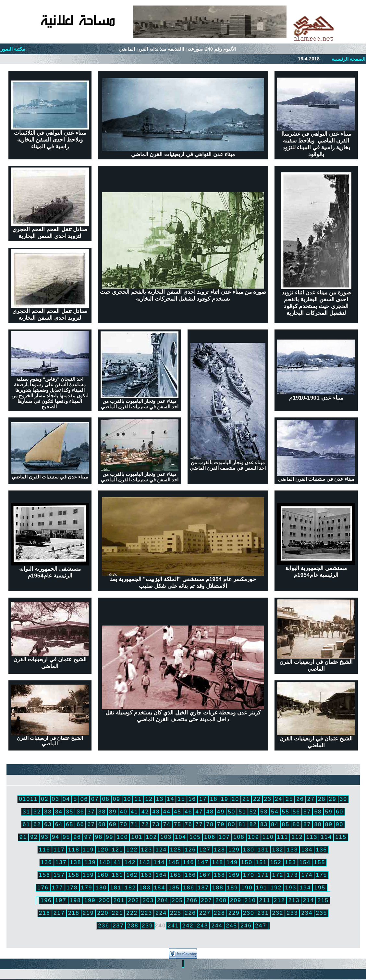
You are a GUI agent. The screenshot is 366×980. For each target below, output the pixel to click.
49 (221, 812)
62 (37, 824)
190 (247, 887)
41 (134, 812)
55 (286, 812)
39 (113, 812)
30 (343, 799)
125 (176, 850)
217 (59, 913)
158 (74, 875)
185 (174, 887)
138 (75, 862)
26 (300, 799)
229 (234, 913)
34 (59, 812)
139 (90, 862)
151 (261, 862)
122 (132, 850)
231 (263, 913)
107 (224, 837)
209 (236, 900)
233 (292, 913)
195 (320, 887)
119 (88, 850)
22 (257, 799)
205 (177, 900)
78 (210, 824)
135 (321, 850)
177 (58, 887)
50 (232, 812)
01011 (28, 799)
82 (253, 824)
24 (279, 799)
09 (117, 799)
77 (199, 824)
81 (242, 824)
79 (221, 824)
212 (280, 900)
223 (146, 913)
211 (265, 900)
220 (103, 913)
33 (48, 812)
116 (45, 850)
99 (110, 837)
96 (77, 837)
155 (319, 862)
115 (341, 837)
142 (130, 862)
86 (296, 824)
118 (74, 850)
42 (145, 812)
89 (329, 824)
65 (70, 824)
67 (91, 824)
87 (307, 824)
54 (275, 812)
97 (88, 837)
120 (103, 850)
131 (263, 850)
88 (318, 824)
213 (294, 900)
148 (218, 862)
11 (138, 799)
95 (66, 837)
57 (307, 812)
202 (134, 900)
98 (99, 837)
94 (56, 837)
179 (87, 887)
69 (113, 824)
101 (137, 837)
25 (289, 799)
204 (163, 900)
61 (26, 824)
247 (261, 925)
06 (84, 799)
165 (176, 875)
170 (249, 875)
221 (117, 913)
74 (167, 824)
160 (103, 875)
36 (80, 812)
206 (192, 900)
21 (246, 799)
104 (181, 837)
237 (118, 925)
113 (312, 837)
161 (117, 875)
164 (161, 875)
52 (253, 812)
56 (296, 812)
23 (268, 799)
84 (275, 824)
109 (254, 837)
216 (45, 913)
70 (123, 824)
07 (95, 799)
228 (220, 913)
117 (59, 850)
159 (88, 875)
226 (190, 913)
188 (218, 887)
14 (171, 799)
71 (134, 824)
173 (292, 875)
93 (45, 837)
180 (101, 887)
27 (311, 799)
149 (232, 862)
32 (37, 812)
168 (220, 875)
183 (145, 887)
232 (278, 913)
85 (286, 824)
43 (156, 812)
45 (178, 812)
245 (232, 925)
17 (203, 799)
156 (45, 875)
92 (34, 837)
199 (90, 900)
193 (291, 887)
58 (318, 812)
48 (210, 812)
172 (278, 875)
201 (119, 900)
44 (167, 812)
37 (91, 812)
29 (332, 799)
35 (70, 812)
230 (249, 913)
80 (232, 824)
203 (148, 900)
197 (61, 900)
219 (88, 913)
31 (26, 812)
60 (340, 812)
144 (159, 862)
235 (321, 913)
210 (250, 900)
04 (66, 799)
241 (173, 925)
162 (132, 875)
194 (305, 887)
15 (181, 799)
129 (234, 850)
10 (127, 799)
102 (151, 837)
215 (323, 900)
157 (59, 875)
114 (326, 837)
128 (220, 850)
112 (297, 837)
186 (189, 887)
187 (203, 887)
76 (188, 824)
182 (130, 887)
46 (188, 812)
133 (292, 850)
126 (190, 850)
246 (246, 925)
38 (102, 812)
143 (145, 862)
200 (104, 900)
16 (192, 799)
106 (210, 837)
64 (59, 824)
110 (268, 837)
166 (190, 875)
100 (122, 837)
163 (146, 875)
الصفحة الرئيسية (348, 59)
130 (249, 850)
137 (61, 862)
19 (224, 799)
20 (235, 799)
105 (195, 837)
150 (247, 862)
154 (305, 862)
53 (264, 812)
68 (102, 824)
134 (307, 850)
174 (307, 875)
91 (23, 837)
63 (48, 824)
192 (276, 887)
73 (156, 824)
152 (276, 862)
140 (105, 862)
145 (174, 862)
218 (74, 913)
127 (205, 850)
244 (217, 925)
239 (147, 925)
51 (242, 812)
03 (56, 799)
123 (146, 850)
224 (161, 913)
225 (176, 913)
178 (72, 887)
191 (262, 887)
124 (161, 850)
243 (202, 925)
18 (214, 799)
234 (307, 913)
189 (232, 887)
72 (145, 824)
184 (159, 887)
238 (133, 925)
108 (239, 837)
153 (291, 862)
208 (221, 900)
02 (45, 799)
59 (329, 812)
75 (178, 824)
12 (149, 799)
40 (123, 812)
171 (263, 875)
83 (264, 824)
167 (205, 875)
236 (104, 925)
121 (117, 850)
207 (207, 900)
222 (132, 913)
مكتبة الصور (13, 49)
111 (283, 837)
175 (321, 875)
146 (188, 862)
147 (203, 862)
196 (46, 900)
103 (166, 837)
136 (47, 862)
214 (308, 900)
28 (322, 799)
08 (106, 799)
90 (340, 824)
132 (278, 850)
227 (205, 913)
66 (80, 824)
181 (116, 887)
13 (160, 799)
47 (199, 812)
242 (188, 925)
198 (75, 900)
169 (234, 875)
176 (43, 887)
